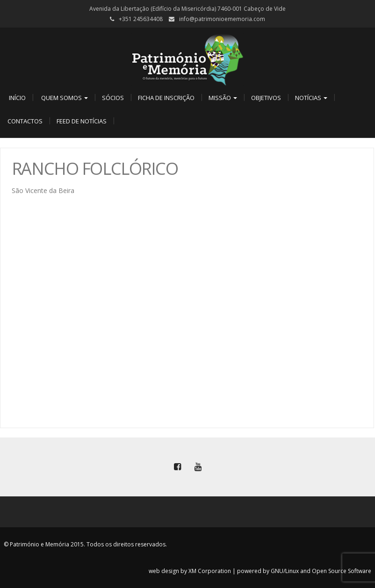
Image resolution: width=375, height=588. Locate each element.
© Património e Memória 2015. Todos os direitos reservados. (85, 544)
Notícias (311, 98)
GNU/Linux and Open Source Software (321, 571)
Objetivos (266, 98)
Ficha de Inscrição (166, 98)
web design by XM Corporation (190, 571)
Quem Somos (64, 98)
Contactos (25, 121)
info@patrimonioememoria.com (222, 19)
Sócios (113, 98)
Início (17, 98)
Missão (223, 98)
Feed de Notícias (82, 121)
